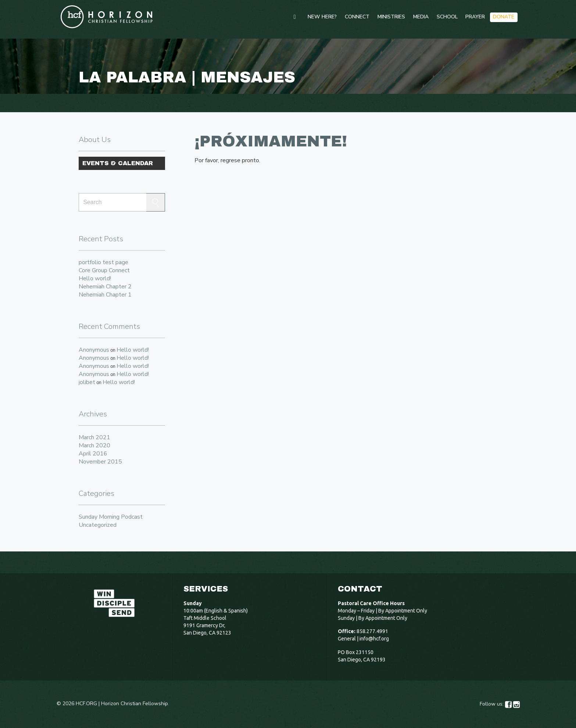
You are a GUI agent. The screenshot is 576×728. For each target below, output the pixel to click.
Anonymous (94, 350)
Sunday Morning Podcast (111, 517)
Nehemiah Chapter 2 (105, 287)
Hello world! (95, 278)
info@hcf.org (374, 639)
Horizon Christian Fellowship (135, 704)
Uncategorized (98, 525)
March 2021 (94, 437)
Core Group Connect (104, 270)
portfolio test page (103, 262)
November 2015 (100, 462)
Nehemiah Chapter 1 (105, 295)
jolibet (87, 382)
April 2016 (93, 454)
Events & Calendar (118, 163)
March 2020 (94, 445)
